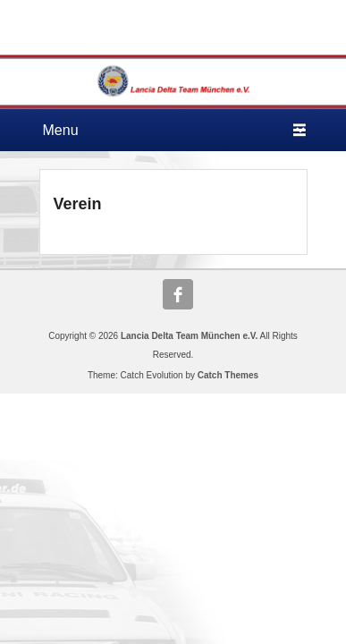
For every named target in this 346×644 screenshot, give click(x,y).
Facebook (178, 294)
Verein (78, 204)
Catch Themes (228, 375)
